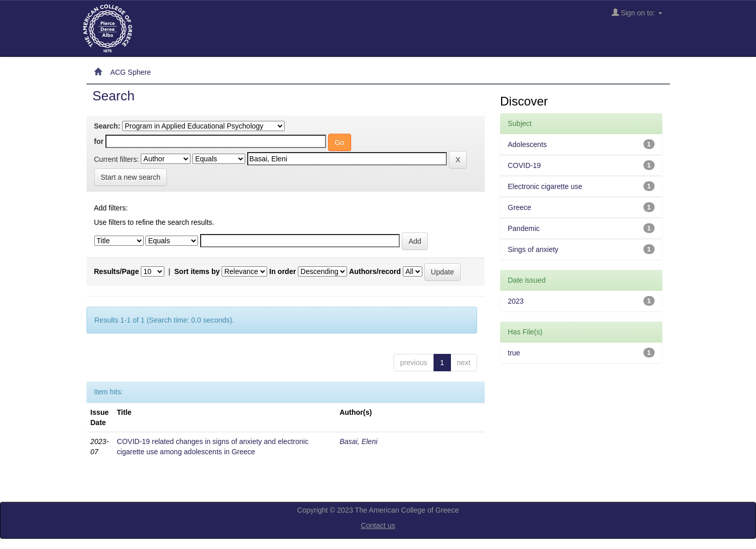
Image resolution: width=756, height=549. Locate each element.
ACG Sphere (130, 72)
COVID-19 (524, 165)
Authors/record (375, 271)
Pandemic (524, 228)
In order (283, 271)
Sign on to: (637, 13)
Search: (107, 126)
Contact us (378, 525)
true (514, 353)
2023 (516, 301)
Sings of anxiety (533, 249)
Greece (520, 207)
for (99, 141)
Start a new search (131, 177)
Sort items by (197, 271)
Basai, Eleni (358, 441)
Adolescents (527, 144)
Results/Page (117, 271)
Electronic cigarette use (545, 186)
